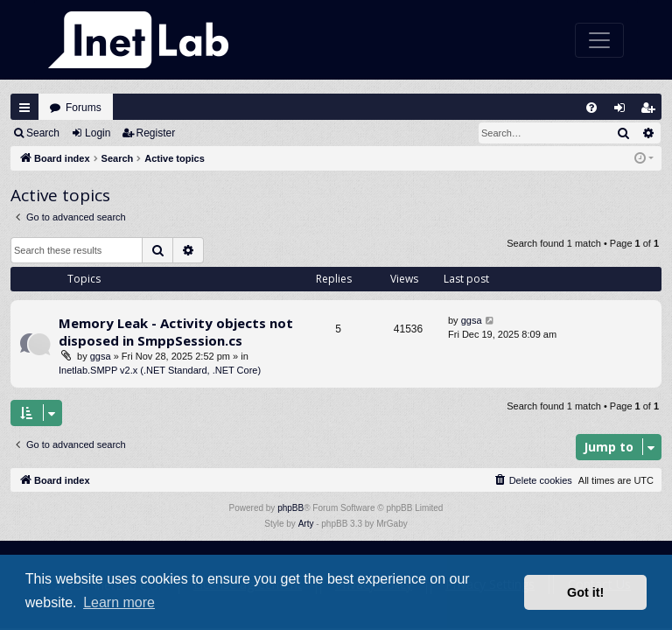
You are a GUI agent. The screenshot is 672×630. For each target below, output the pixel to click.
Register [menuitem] (652, 112)
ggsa (101, 356)
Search (43, 133)
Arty (306, 524)
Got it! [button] (585, 592)
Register (156, 133)
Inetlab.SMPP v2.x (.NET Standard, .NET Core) (160, 370)
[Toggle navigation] (599, 40)
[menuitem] (591, 108)
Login (98, 133)
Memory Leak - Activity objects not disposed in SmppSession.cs (176, 331)
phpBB (290, 508)
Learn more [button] (119, 602)
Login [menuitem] (624, 112)
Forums (84, 108)
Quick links (24, 108)
